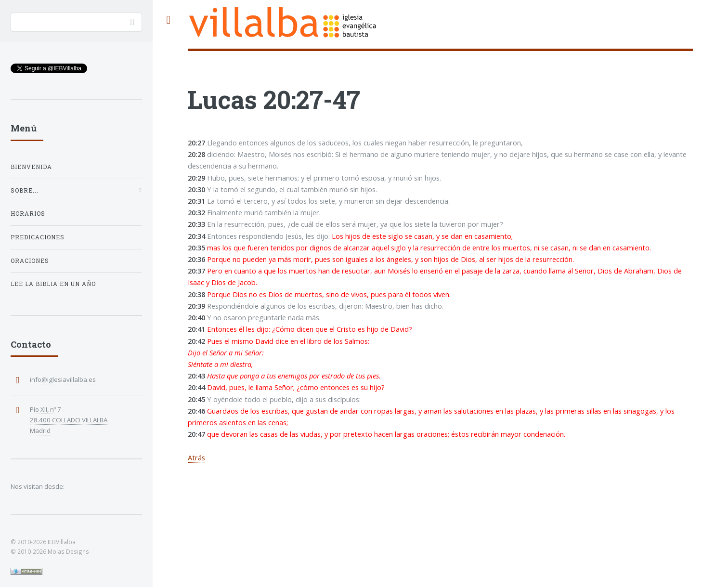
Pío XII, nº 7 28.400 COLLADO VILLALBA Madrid (69, 420)
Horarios (28, 214)
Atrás (196, 457)
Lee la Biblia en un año (53, 284)
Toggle (169, 20)
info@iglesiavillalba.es (63, 379)
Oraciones (30, 261)
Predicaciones (38, 237)
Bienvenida (31, 167)
